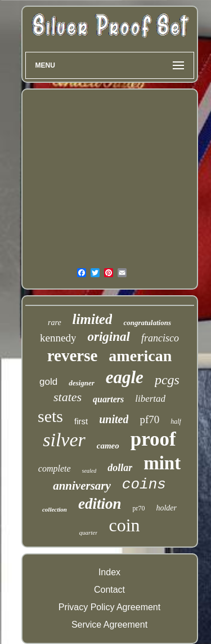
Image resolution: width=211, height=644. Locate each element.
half (176, 421)
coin (124, 525)
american (140, 356)
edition (100, 504)
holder (166, 508)
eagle (125, 377)
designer (82, 383)
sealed (89, 471)
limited (93, 319)
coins (144, 485)
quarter (88, 532)
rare (55, 323)
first (81, 421)
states (68, 397)
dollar (120, 468)
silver (64, 440)
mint (162, 463)
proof (153, 439)
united (114, 419)
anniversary (82, 486)
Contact (109, 590)
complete (55, 468)
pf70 (149, 419)
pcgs (167, 380)
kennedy (58, 338)
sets (50, 416)
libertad (150, 399)
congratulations (147, 323)
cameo (108, 446)
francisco (160, 338)
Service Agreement (109, 625)
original (108, 337)
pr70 (138, 508)
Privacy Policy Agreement (109, 607)
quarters (108, 399)
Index (109, 572)
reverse (73, 356)
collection (55, 509)
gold (48, 382)
